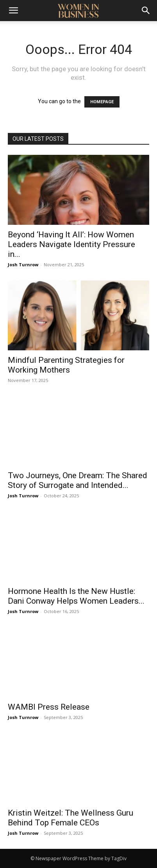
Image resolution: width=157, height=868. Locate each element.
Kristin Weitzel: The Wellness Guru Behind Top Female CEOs (70, 818)
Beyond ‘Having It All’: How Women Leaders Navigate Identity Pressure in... (71, 244)
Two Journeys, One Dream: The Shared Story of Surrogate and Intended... (78, 480)
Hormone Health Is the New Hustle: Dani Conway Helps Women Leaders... (76, 596)
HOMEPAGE (102, 102)
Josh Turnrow (23, 265)
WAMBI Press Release (49, 707)
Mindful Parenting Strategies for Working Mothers (66, 365)
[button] (13, 11)
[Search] (146, 11)
